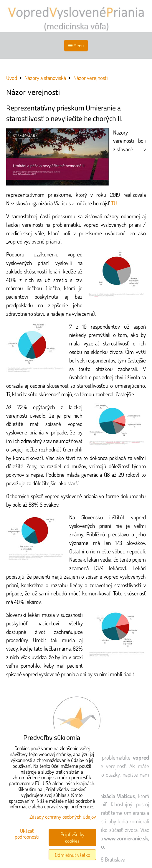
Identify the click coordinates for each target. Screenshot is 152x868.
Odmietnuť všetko (72, 855)
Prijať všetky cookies (72, 837)
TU (114, 203)
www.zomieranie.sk (126, 838)
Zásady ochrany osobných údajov (63, 817)
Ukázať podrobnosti (27, 834)
